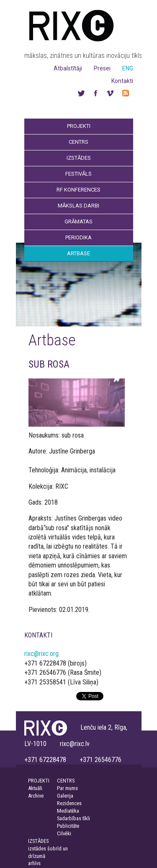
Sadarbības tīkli (73, 818)
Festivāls (78, 174)
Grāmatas (78, 222)
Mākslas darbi (78, 206)
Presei (102, 68)
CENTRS (66, 781)
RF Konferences (78, 190)
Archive (36, 796)
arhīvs (34, 863)
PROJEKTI (39, 781)
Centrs (78, 142)
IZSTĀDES (38, 841)
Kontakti (122, 81)
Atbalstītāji (68, 68)
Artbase (78, 253)
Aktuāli (35, 788)
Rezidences (69, 803)
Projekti (79, 126)
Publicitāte (68, 826)
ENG (128, 68)
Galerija (65, 796)
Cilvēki (64, 833)
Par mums (67, 788)
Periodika (78, 237)
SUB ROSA (49, 364)
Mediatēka (68, 811)
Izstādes (79, 158)
